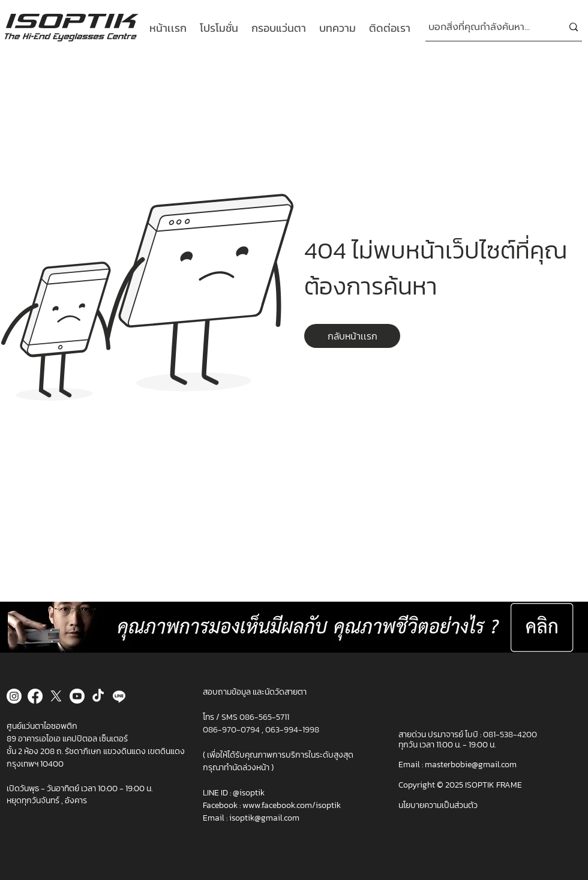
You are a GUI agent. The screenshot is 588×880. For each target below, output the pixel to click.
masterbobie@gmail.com (471, 765)
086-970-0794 (232, 730)
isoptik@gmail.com (264, 818)
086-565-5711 (264, 717)
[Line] (119, 696)
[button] (352, 336)
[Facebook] (35, 696)
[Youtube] (77, 696)
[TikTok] (98, 696)
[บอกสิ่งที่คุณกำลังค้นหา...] (486, 27)
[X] (56, 696)
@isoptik (249, 793)
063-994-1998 (292, 730)
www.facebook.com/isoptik (292, 805)
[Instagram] (14, 696)
